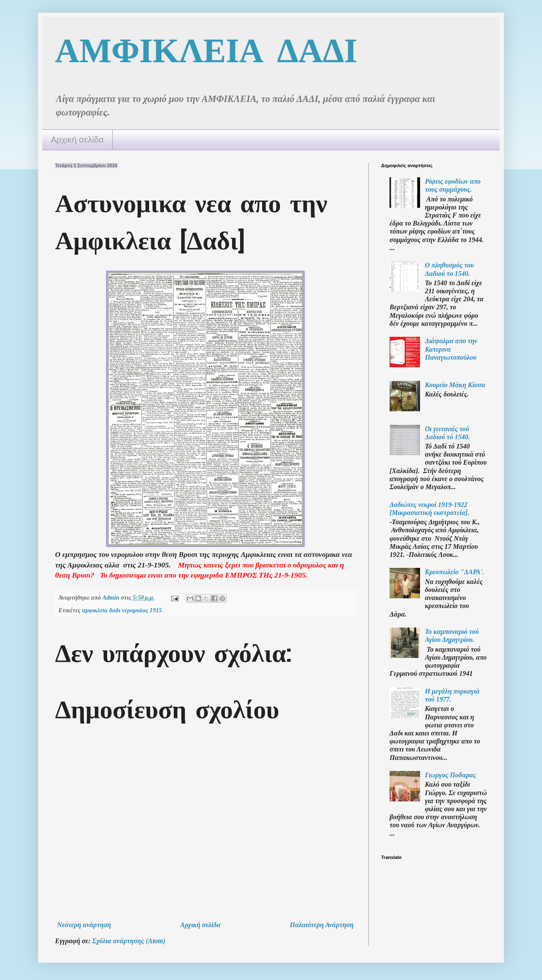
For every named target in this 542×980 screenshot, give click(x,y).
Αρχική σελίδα (77, 140)
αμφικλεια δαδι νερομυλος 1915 (122, 610)
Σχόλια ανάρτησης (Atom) (129, 941)
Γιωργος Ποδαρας (450, 775)
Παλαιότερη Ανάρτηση (322, 925)
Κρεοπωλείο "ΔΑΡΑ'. (454, 572)
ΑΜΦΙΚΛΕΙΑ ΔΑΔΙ (206, 50)
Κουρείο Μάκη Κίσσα (455, 385)
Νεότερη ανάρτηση (84, 925)
